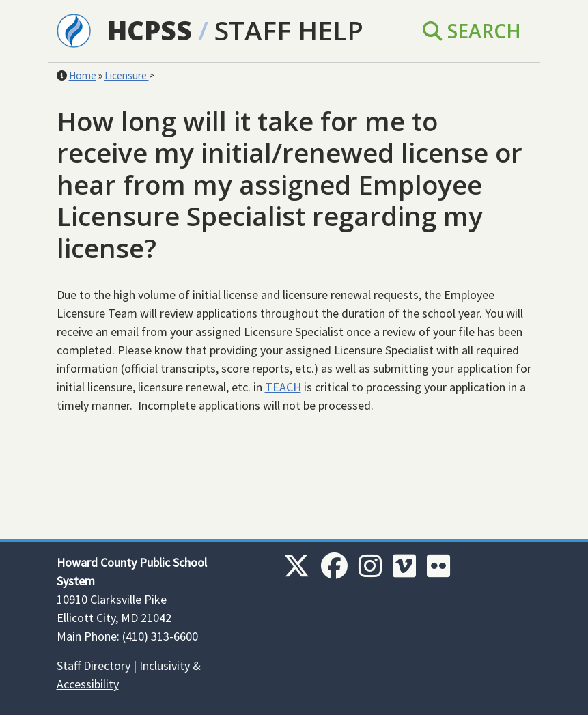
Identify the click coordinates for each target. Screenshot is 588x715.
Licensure (127, 75)
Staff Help (289, 30)
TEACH (283, 387)
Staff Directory (94, 665)
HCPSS (150, 30)
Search (472, 30)
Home (83, 75)
